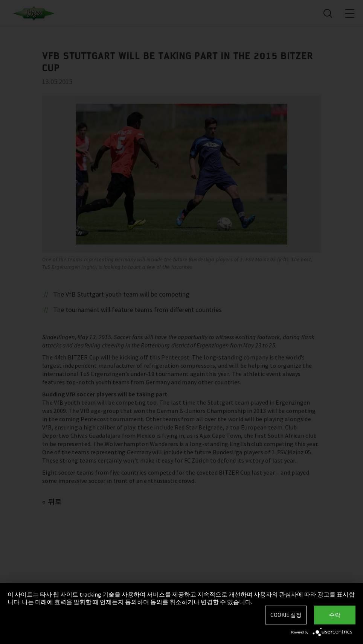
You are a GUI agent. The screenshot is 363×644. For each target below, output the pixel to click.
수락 (335, 615)
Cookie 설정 (286, 615)
